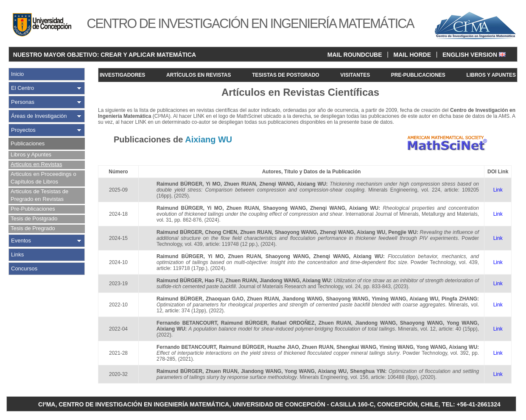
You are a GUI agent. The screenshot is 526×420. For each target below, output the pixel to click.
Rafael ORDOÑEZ (293, 323)
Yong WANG (462, 323)
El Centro (22, 88)
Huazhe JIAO (283, 347)
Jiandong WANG (280, 281)
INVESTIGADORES (122, 75)
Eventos (21, 241)
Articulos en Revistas (36, 164)
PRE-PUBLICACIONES (418, 75)
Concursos (24, 268)
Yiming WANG (389, 299)
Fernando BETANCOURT (187, 323)
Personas (23, 102)
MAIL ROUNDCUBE (355, 55)
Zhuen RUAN (240, 184)
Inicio (17, 74)
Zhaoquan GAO (225, 299)
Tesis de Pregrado (33, 228)
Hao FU (214, 281)
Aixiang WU (311, 184)
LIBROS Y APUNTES (491, 75)
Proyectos (23, 130)
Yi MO (213, 184)
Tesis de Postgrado (34, 218)
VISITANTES (355, 75)
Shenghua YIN (367, 371)
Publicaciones (28, 143)
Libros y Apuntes (31, 154)
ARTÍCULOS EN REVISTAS (199, 75)
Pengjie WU (402, 232)
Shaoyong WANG (284, 208)
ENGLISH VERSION (474, 55)
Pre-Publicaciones (33, 209)
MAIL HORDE (412, 55)
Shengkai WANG (356, 347)
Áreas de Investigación (39, 116)
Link (498, 190)
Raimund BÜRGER (179, 184)
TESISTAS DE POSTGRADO (285, 75)
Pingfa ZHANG (459, 299)
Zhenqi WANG (276, 184)
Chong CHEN (221, 232)
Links (17, 255)
